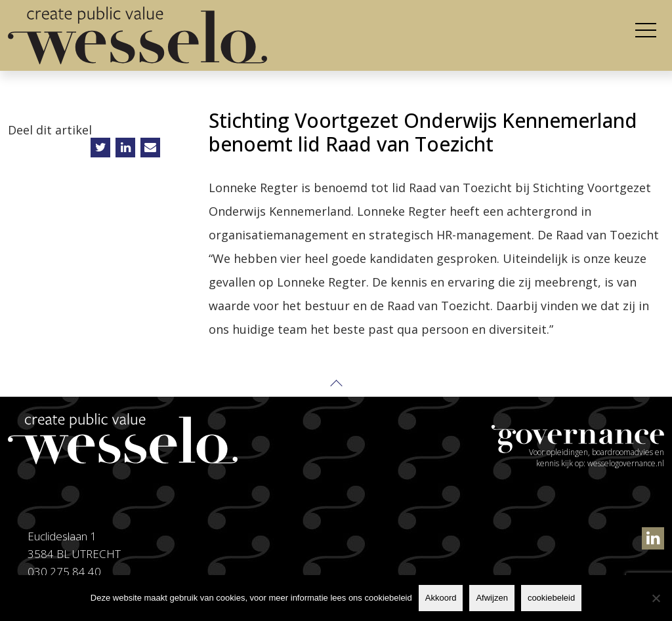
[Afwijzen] (656, 598)
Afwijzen (492, 598)
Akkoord (441, 598)
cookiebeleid (551, 598)
